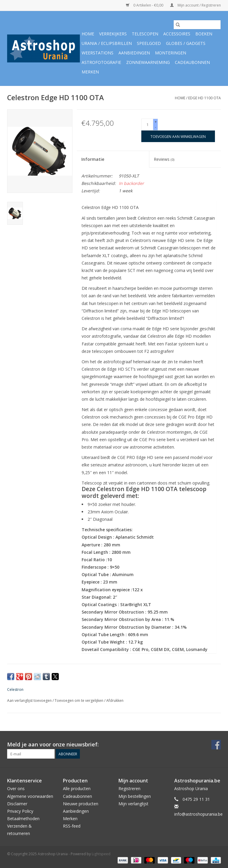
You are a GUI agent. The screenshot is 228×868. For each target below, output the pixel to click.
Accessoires (177, 34)
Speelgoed (149, 43)
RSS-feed (72, 826)
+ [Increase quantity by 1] (156, 122)
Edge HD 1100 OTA (205, 98)
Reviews (164, 159)
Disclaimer (17, 804)
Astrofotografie (101, 62)
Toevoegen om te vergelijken (79, 700)
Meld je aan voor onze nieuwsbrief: (53, 744)
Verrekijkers (113, 34)
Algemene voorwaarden (30, 796)
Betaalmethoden (23, 819)
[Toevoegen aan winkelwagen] (178, 136)
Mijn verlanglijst (133, 804)
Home (88, 34)
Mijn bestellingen (135, 796)
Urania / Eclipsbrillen (107, 43)
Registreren (129, 788)
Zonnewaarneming (148, 62)
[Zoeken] (197, 25)
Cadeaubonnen (192, 62)
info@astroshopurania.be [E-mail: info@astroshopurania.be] (198, 814)
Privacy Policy (20, 811)
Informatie (93, 159)
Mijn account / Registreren (195, 5)
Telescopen (145, 34)
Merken (90, 72)
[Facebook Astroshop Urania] (216, 745)
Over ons (16, 788)
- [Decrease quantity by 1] (156, 127)
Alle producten (77, 788)
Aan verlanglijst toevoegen (30, 700)
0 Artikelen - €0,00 (145, 5)
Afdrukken (115, 700)
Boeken (204, 34)
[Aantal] (147, 125)
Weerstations (98, 53)
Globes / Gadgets (186, 43)
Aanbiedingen (134, 53)
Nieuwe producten (81, 804)
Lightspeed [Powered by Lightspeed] (101, 854)
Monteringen (171, 53)
